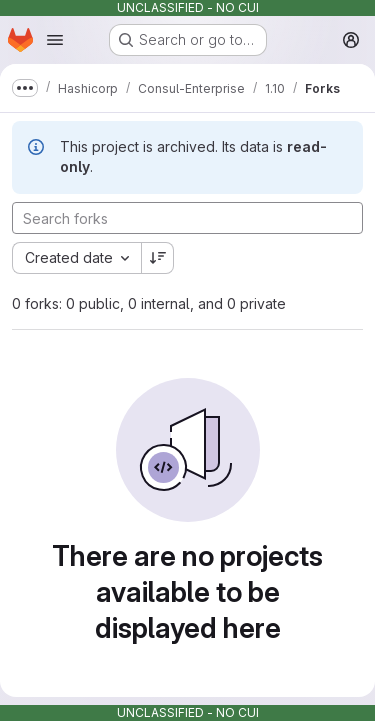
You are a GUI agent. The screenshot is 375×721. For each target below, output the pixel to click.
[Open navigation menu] (55, 40)
